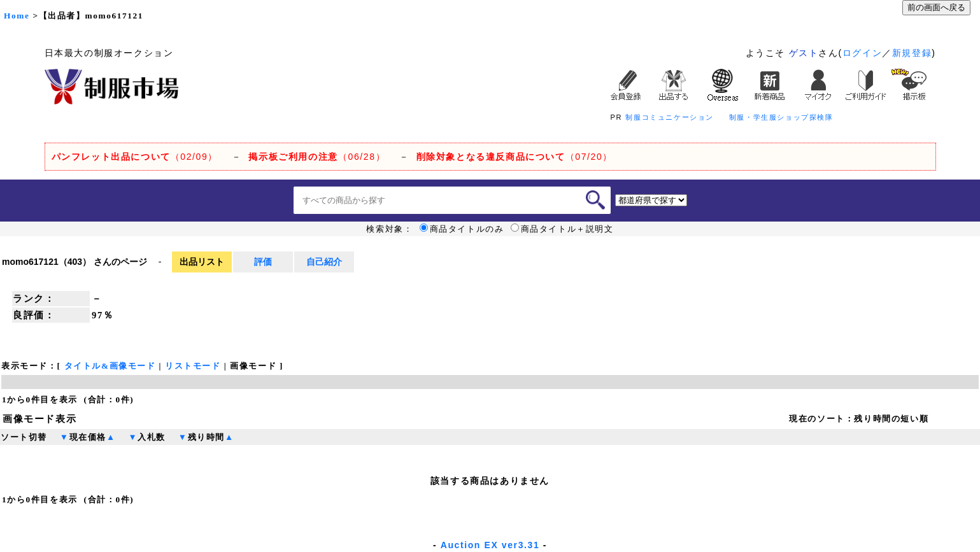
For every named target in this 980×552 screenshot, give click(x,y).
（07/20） (515, 157)
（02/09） (135, 157)
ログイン (862, 53)
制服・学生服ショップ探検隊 (781, 117)
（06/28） (317, 157)
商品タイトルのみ (462, 229)
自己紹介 (324, 262)
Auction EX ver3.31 (490, 545)
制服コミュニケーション (670, 117)
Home (17, 16)
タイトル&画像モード (110, 366)
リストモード (193, 366)
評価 (263, 262)
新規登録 (912, 53)
